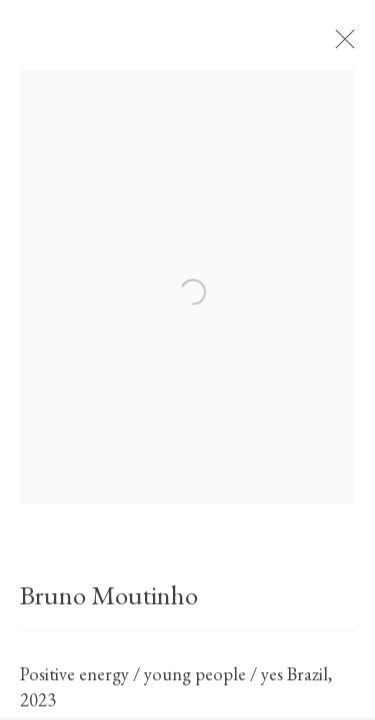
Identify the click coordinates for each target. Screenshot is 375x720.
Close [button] (345, 45)
